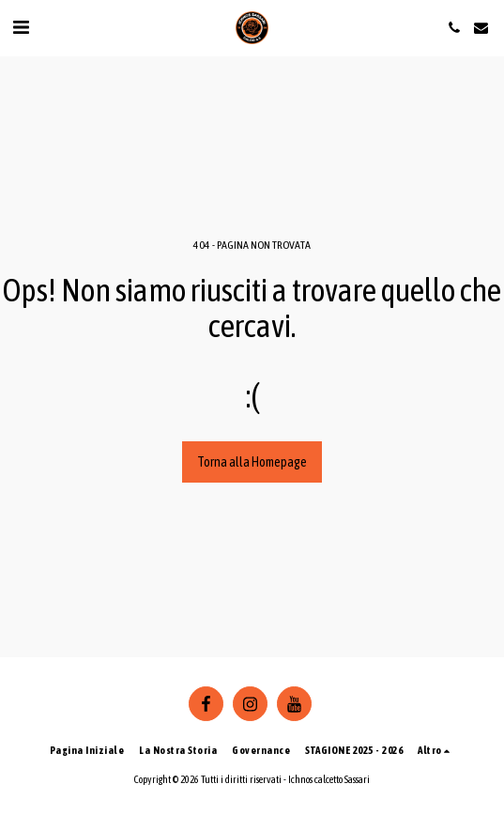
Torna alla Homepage (252, 462)
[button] (21, 27)
